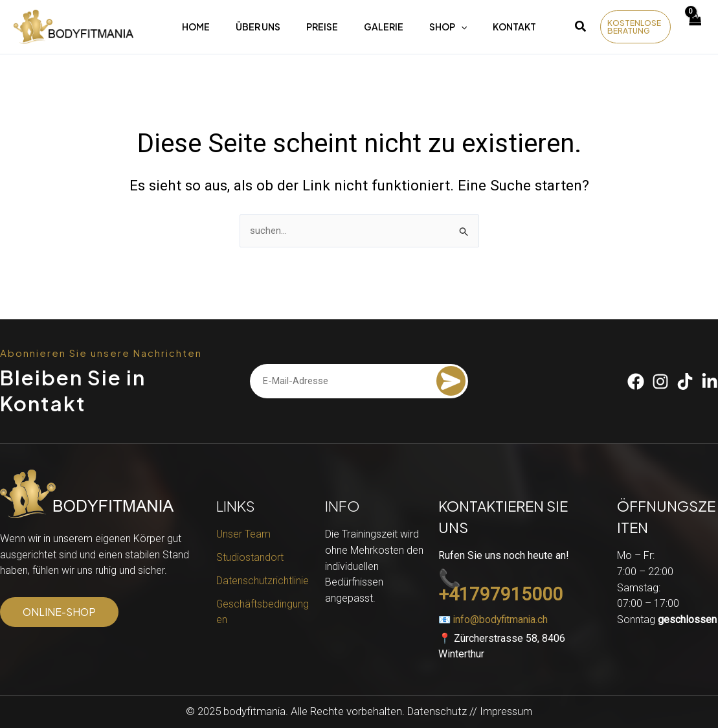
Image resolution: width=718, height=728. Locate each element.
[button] (581, 28)
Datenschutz (436, 711)
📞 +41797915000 (500, 587)
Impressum (507, 711)
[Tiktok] (685, 380)
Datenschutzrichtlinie (263, 582)
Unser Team (243, 533)
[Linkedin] (710, 380)
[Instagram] (660, 380)
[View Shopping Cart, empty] (695, 27)
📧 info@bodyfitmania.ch (495, 620)
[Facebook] (636, 380)
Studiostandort (250, 558)
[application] (461, 27)
